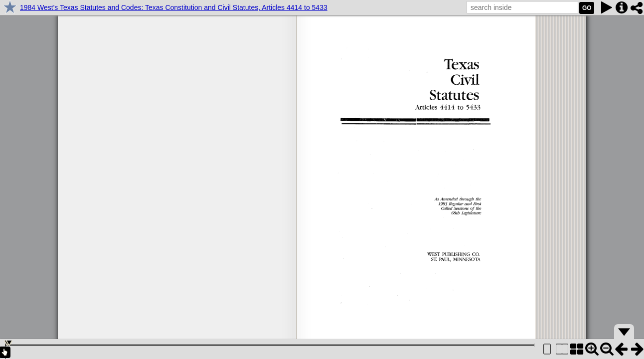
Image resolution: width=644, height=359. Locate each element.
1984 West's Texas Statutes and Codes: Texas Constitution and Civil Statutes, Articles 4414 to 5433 (174, 7)
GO (587, 8)
